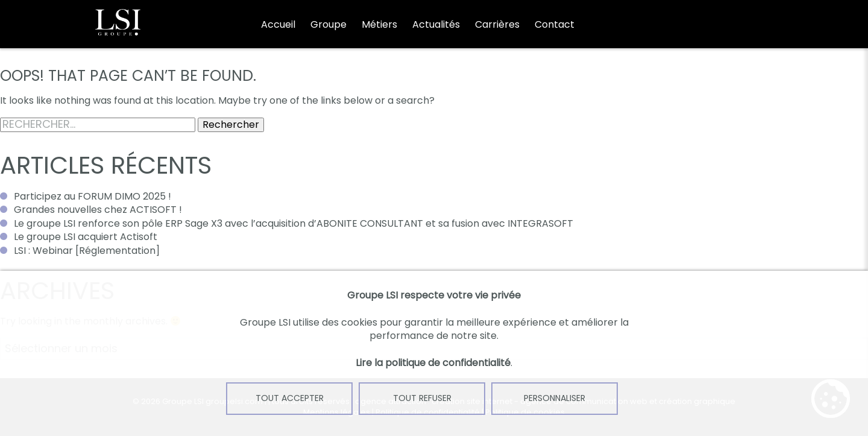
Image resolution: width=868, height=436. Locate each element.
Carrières (497, 24)
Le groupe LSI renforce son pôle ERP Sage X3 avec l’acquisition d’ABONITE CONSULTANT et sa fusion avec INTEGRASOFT (294, 223)
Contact (555, 24)
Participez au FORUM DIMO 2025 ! (93, 196)
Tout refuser (422, 398)
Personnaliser (555, 398)
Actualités (436, 24)
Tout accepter (290, 398)
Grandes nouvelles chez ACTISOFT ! (98, 210)
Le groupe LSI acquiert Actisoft (86, 237)
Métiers (379, 24)
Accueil (278, 24)
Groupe (329, 24)
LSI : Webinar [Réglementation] (87, 251)
